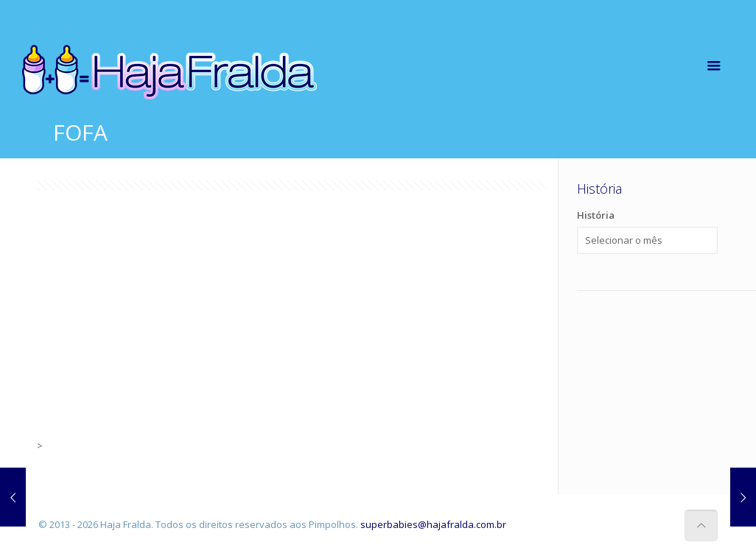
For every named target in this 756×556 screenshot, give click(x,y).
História (596, 215)
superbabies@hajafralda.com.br (433, 524)
